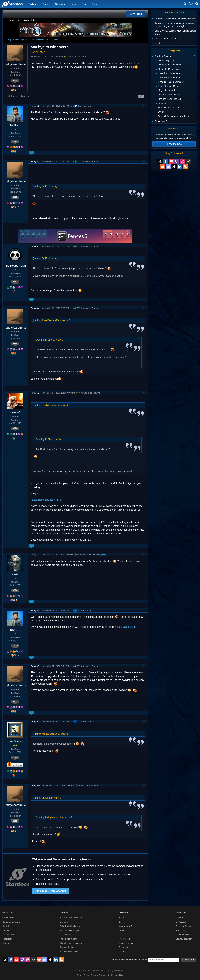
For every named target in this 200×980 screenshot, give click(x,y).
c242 (15, 574)
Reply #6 (35, 555)
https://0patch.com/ (126, 627)
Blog (84, 4)
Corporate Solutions (11, 922)
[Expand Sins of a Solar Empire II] (156, 99)
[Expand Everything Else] (153, 121)
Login (36, 20)
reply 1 (56, 186)
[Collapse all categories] (195, 56)
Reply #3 (35, 246)
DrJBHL (15, 126)
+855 (15, 80)
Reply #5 (35, 393)
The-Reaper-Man (15, 266)
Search (27, 20)
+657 (15, 282)
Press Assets (124, 939)
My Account (181, 922)
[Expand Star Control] (156, 104)
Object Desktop (9, 918)
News (74, 4)
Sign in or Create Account (51, 891)
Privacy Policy (83, 975)
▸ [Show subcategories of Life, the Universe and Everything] (62, 40)
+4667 (15, 141)
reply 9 (58, 798)
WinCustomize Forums (76, 57)
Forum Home (15, 20)
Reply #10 (36, 786)
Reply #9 (35, 722)
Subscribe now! (174, 144)
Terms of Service (98, 975)
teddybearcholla (15, 64)
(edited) (102, 555)
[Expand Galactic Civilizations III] (156, 74)
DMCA (110, 975)
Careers (122, 930)
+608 (15, 428)
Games (46, 4)
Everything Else (20, 40)
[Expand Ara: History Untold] (156, 61)
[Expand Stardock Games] (153, 57)
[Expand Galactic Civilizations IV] (156, 78)
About (121, 918)
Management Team (127, 926)
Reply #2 (35, 162)
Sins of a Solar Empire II (70, 930)
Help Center (181, 918)
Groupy (6, 943)
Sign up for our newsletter (129, 960)
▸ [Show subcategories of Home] (11, 40)
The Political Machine (69, 939)
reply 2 (65, 405)
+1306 (15, 757)
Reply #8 (35, 666)
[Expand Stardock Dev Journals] (156, 108)
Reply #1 (35, 106)
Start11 (6, 926)
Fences (6, 930)
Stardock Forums (84, 106)
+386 (15, 590)
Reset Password (183, 935)
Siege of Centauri (67, 947)
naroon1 (15, 412)
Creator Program (126, 943)
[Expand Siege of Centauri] (156, 91)
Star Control (65, 935)
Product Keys (182, 930)
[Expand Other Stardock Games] (156, 86)
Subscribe (189, 960)
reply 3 (66, 320)
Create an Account (184, 926)
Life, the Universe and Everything (45, 40)
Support (95, 4)
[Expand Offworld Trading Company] (156, 82)
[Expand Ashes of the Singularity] (156, 65)
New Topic (136, 14)
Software (33, 4)
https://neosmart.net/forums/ (46, 500)
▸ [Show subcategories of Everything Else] (29, 40)
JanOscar (15, 741)
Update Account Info (185, 939)
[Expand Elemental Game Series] (156, 69)
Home (7, 40)
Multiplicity (7, 939)
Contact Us (124, 947)
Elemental (64, 922)
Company (124, 912)
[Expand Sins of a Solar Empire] (156, 95)
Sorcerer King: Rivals (69, 951)
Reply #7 (35, 610)
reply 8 (65, 734)
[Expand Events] (156, 112)
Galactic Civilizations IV (70, 926)
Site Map (119, 975)
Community (61, 4)
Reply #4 (35, 308)
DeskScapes (8, 935)
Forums (122, 951)
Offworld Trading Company (71, 943)
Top (144, 106)
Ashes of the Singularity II (71, 918)
